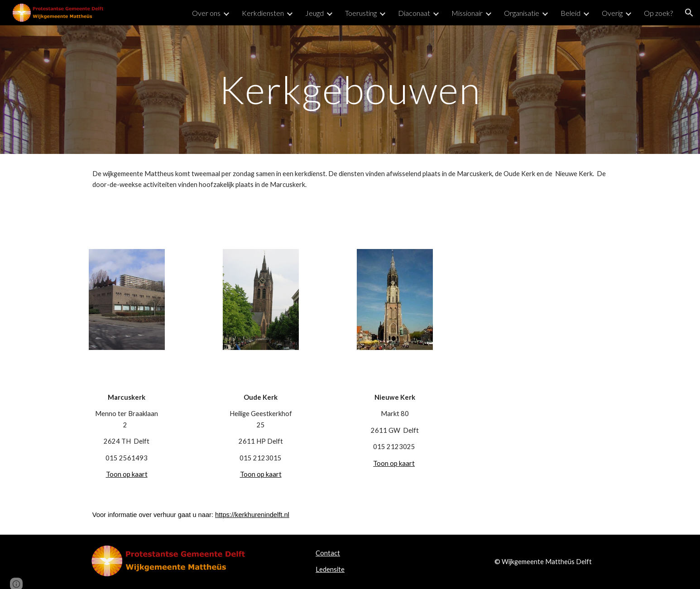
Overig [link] (612, 13)
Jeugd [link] (314, 13)
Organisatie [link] (522, 13)
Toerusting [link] (361, 13)
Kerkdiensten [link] (263, 13)
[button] (689, 13)
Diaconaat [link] (414, 13)
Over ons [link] (206, 13)
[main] (350, 89)
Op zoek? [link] (658, 13)
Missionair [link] (467, 13)
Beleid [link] (571, 13)
